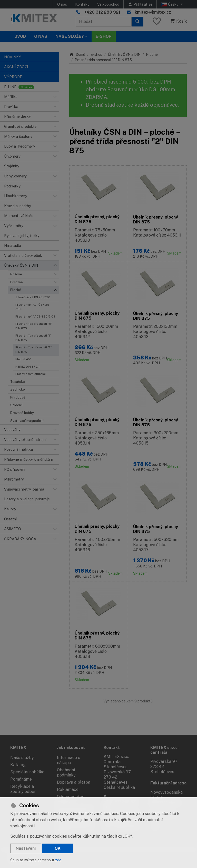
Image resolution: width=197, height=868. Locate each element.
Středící (16, 405)
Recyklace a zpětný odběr (23, 789)
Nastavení (26, 848)
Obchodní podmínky (66, 772)
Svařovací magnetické (27, 421)
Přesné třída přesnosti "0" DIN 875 (34, 326)
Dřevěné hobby (22, 413)
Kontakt (82, 4)
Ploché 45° (23, 359)
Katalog (18, 765)
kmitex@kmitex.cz (153, 12)
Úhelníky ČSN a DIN (124, 55)
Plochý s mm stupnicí (31, 374)
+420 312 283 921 (102, 12)
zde (58, 860)
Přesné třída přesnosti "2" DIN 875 (34, 350)
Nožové (16, 274)
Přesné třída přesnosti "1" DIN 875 (33, 338)
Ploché (16, 290)
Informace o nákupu (69, 760)
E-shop (96, 55)
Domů (77, 55)
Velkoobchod (108, 4)
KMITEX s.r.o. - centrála (165, 750)
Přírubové (18, 397)
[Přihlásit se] (140, 4)
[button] (55, 97)
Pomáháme (21, 779)
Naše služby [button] (70, 36)
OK (58, 848)
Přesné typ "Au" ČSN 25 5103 (32, 307)
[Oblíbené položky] (157, 21)
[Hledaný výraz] (104, 22)
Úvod (20, 36)
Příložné (17, 282)
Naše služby (22, 758)
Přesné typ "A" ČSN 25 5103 (35, 317)
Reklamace (68, 789)
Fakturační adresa (168, 783)
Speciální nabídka (27, 772)
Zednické (18, 389)
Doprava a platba (74, 782)
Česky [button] (170, 4)
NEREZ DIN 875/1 (27, 367)
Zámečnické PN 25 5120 (33, 297)
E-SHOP (104, 36)
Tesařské (18, 382)
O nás (62, 4)
